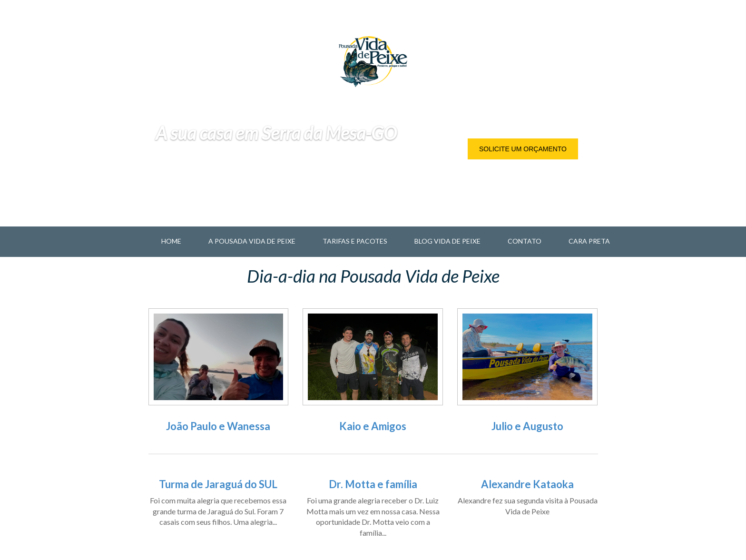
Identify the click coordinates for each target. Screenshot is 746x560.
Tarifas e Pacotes (355, 241)
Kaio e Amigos (373, 426)
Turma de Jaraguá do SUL (218, 484)
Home (171, 241)
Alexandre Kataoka (527, 484)
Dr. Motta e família (373, 484)
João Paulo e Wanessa (218, 426)
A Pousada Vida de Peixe (252, 241)
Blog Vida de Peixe (447, 241)
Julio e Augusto (527, 426)
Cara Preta (589, 241)
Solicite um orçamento (523, 149)
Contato (525, 241)
